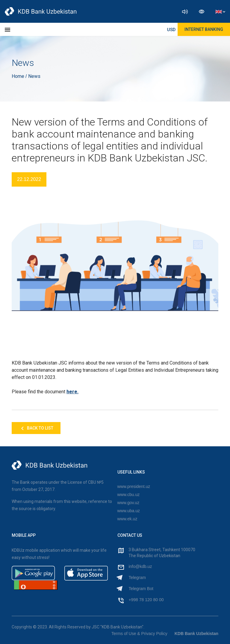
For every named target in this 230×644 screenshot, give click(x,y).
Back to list (36, 428)
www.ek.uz (127, 519)
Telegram (137, 578)
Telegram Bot (141, 589)
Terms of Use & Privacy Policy (139, 634)
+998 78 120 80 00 (146, 600)
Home (19, 76)
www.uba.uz (129, 511)
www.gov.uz (128, 503)
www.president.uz (134, 486)
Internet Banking (204, 29)
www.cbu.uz (129, 495)
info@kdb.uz (140, 566)
